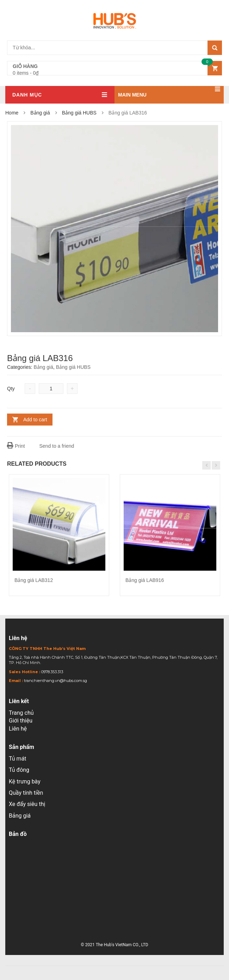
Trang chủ (21, 713)
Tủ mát (18, 759)
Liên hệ (18, 729)
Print (16, 446)
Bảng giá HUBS (79, 113)
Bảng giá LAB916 (145, 580)
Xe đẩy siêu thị (27, 804)
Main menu (169, 92)
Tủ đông (19, 770)
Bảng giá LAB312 (34, 580)
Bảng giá (40, 113)
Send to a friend (53, 446)
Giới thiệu (21, 721)
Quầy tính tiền (26, 793)
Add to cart (35, 420)
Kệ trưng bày (25, 781)
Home (12, 113)
